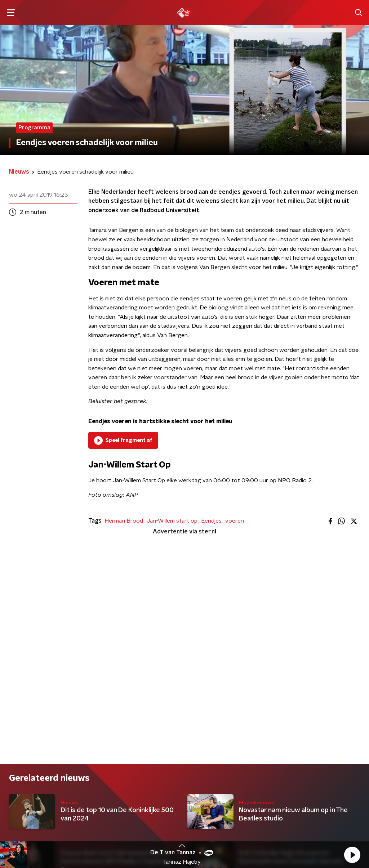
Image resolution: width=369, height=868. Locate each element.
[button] (352, 855)
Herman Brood (124, 521)
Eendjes (211, 521)
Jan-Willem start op (172, 521)
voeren (235, 521)
